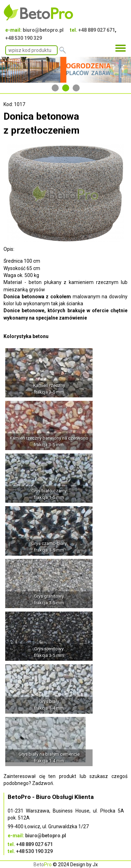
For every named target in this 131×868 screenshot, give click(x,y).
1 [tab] (55, 88)
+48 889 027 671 (97, 30)
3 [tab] (76, 88)
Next (122, 70)
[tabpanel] (65, 70)
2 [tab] (66, 88)
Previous (9, 70)
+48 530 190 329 (24, 38)
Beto (43, 865)
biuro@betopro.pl (43, 30)
